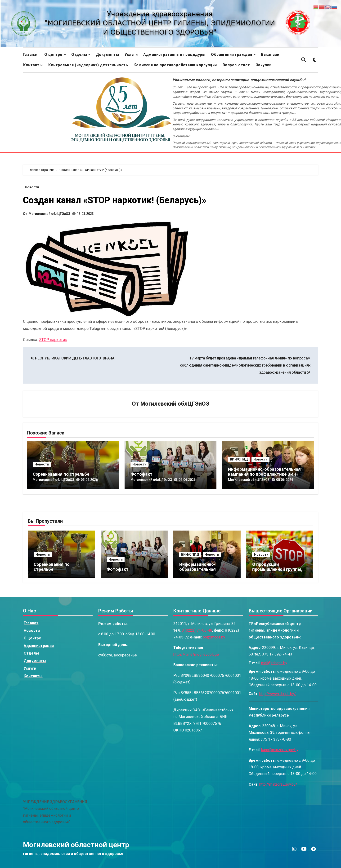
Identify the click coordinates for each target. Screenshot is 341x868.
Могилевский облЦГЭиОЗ (49, 214)
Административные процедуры (174, 55)
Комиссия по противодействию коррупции (175, 65)
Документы (108, 55)
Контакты (33, 65)
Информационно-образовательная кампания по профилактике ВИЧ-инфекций (264, 474)
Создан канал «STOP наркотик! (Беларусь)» (115, 200)
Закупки (264, 65)
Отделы (80, 55)
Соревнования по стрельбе (61, 474)
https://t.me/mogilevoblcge (196, 654)
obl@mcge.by (214, 637)
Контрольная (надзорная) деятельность (88, 65)
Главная (31, 55)
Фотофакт (141, 474)
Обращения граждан (232, 55)
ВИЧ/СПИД (239, 459)
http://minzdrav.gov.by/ (278, 784)
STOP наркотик (53, 340)
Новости (32, 187)
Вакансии (270, 55)
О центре (54, 55)
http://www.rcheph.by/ (278, 694)
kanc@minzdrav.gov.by (280, 750)
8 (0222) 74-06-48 (196, 630)
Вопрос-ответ (236, 65)
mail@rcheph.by (274, 663)
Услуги (131, 55)
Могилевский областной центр (76, 845)
